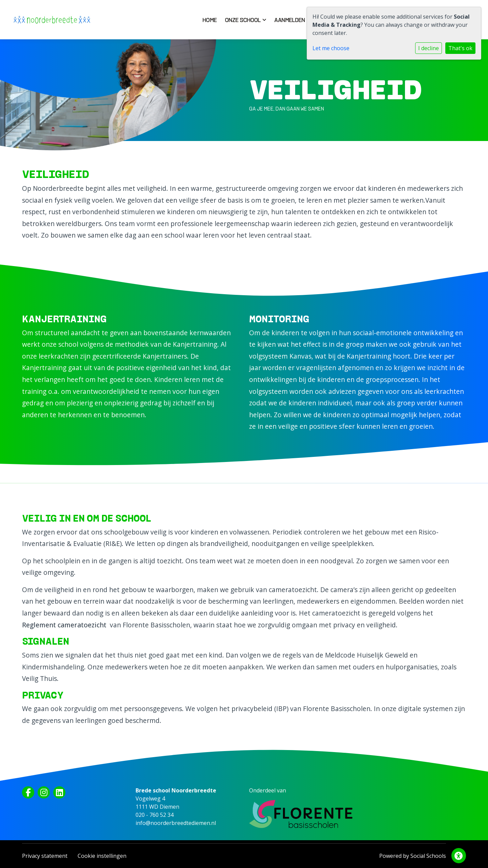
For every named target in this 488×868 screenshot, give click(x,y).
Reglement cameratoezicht (64, 625)
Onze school (246, 20)
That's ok (460, 48)
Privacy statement (45, 856)
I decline (429, 48)
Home (210, 20)
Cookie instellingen (102, 856)
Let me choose (331, 48)
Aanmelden (292, 20)
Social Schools (428, 856)
